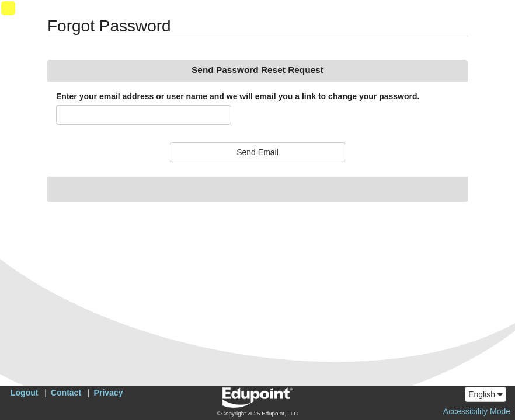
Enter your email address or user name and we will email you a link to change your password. (238, 96)
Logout (24, 393)
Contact (66, 393)
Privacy (109, 393)
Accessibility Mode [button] (477, 411)
